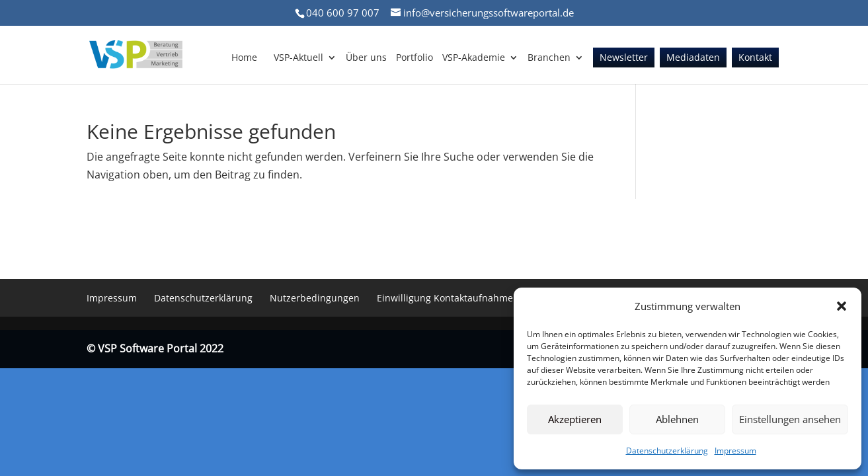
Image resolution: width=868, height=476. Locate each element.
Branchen (549, 58)
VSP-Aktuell (298, 58)
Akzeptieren (575, 419)
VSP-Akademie (474, 58)
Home (244, 58)
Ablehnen (677, 419)
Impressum (735, 451)
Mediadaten (693, 58)
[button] (842, 306)
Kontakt (755, 58)
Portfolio (414, 58)
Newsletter (624, 58)
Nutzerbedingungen (315, 298)
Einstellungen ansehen (790, 419)
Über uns (366, 58)
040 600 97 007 (343, 13)
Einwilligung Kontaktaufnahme (445, 298)
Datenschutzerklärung (667, 451)
